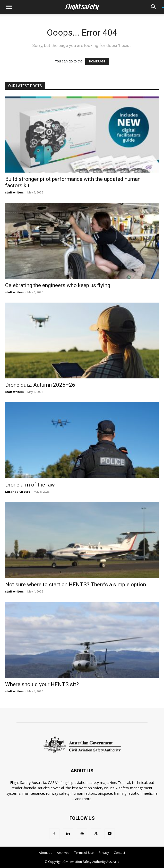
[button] (9, 7)
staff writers (14, 192)
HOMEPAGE (97, 61)
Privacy (104, 853)
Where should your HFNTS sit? (42, 684)
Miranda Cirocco (18, 492)
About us (45, 853)
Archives (63, 853)
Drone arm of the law (30, 485)
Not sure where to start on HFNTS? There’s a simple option (76, 585)
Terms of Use (84, 853)
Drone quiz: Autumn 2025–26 (40, 385)
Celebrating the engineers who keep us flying (58, 285)
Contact (119, 853)
